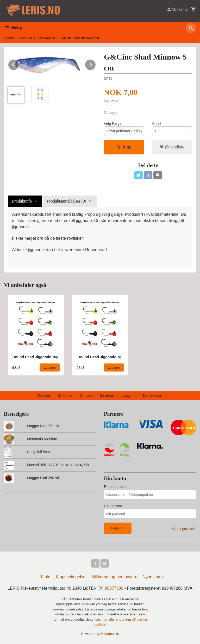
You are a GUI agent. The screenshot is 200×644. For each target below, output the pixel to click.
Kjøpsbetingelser (71, 577)
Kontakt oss (152, 395)
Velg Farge (113, 123)
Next (96, 64)
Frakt (46, 577)
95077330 (114, 588)
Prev (19, 64)
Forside (9, 38)
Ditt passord (114, 506)
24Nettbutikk (109, 634)
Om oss (86, 395)
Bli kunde (65, 395)
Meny (13, 28)
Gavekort (107, 395)
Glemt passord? (184, 529)
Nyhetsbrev (153, 577)
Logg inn (129, 395)
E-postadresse (116, 487)
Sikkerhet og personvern (115, 577)
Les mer (102, 619)
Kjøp (124, 147)
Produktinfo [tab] (22, 201)
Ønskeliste (172, 147)
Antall (157, 123)
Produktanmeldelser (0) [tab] (67, 201)
